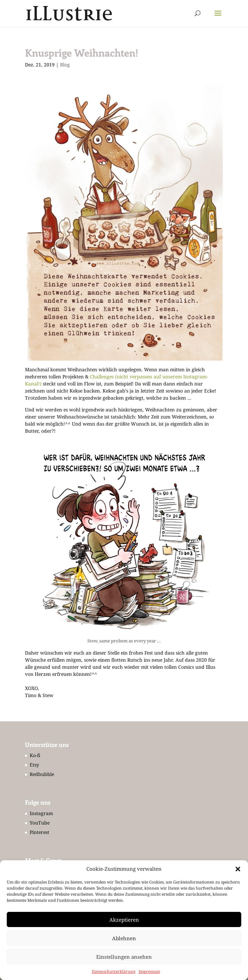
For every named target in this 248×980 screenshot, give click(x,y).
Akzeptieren (124, 920)
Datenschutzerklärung (114, 971)
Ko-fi (35, 755)
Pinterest (39, 832)
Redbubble (42, 774)
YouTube (40, 823)
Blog (65, 65)
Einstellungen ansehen (124, 957)
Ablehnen (124, 938)
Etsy (34, 765)
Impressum (149, 971)
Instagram (41, 813)
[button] (238, 869)
